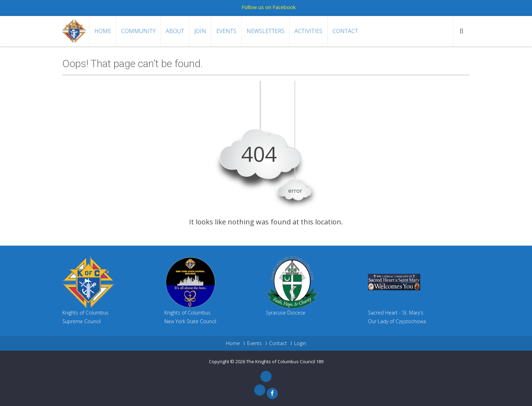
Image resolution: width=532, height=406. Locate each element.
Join (200, 31)
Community (138, 31)
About (175, 31)
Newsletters (265, 31)
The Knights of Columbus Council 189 (285, 361)
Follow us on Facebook (269, 7)
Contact (345, 31)
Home (103, 31)
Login (300, 343)
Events (226, 31)
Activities (308, 31)
